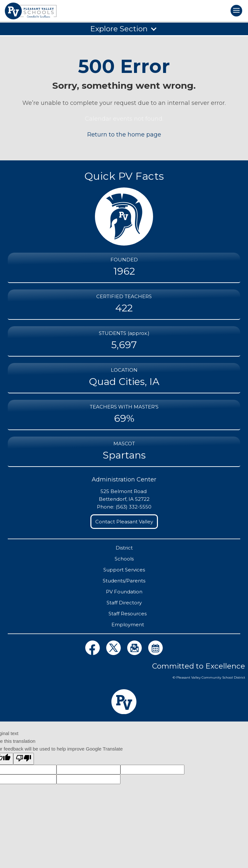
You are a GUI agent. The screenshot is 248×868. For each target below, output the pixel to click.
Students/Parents (124, 581)
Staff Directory (124, 603)
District (124, 548)
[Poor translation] (24, 759)
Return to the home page (124, 135)
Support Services (124, 570)
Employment (128, 625)
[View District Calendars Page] (155, 653)
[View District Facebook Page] (93, 653)
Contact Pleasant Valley (124, 522)
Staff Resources (128, 614)
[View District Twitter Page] (114, 653)
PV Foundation (124, 592)
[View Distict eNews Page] (135, 653)
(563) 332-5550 (134, 507)
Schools (124, 559)
